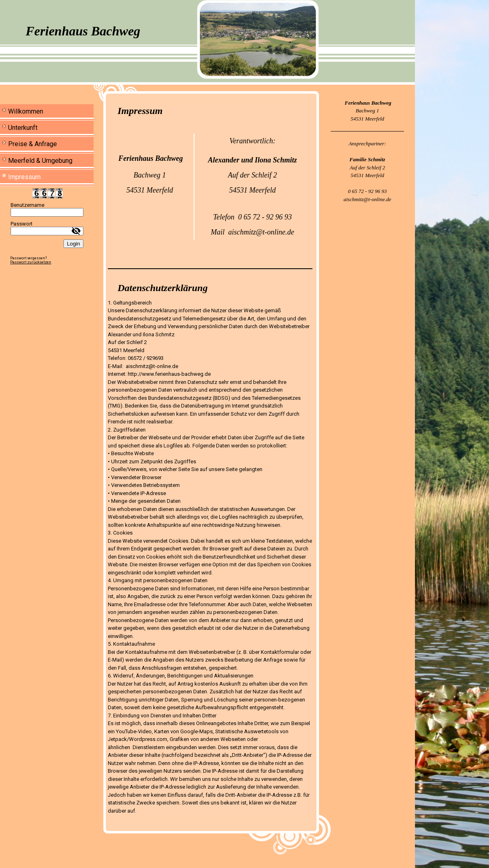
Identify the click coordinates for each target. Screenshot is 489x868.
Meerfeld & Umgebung (40, 161)
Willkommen (26, 111)
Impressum (24, 177)
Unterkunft (23, 128)
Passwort (22, 224)
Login (73, 244)
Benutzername (27, 205)
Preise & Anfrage (33, 144)
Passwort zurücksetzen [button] (31, 262)
